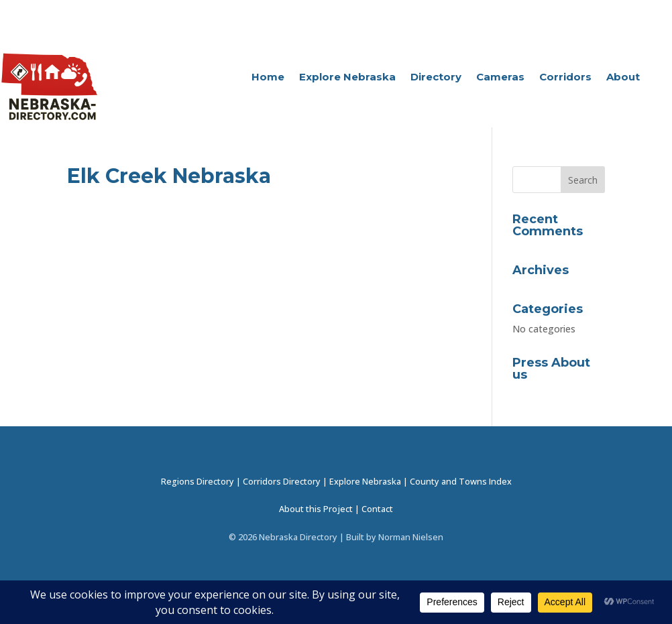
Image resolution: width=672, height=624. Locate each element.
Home (268, 78)
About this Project (316, 509)
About (623, 78)
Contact (377, 509)
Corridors (565, 78)
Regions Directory (198, 482)
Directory (436, 78)
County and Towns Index (461, 482)
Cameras (500, 78)
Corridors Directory (282, 482)
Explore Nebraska (347, 78)
